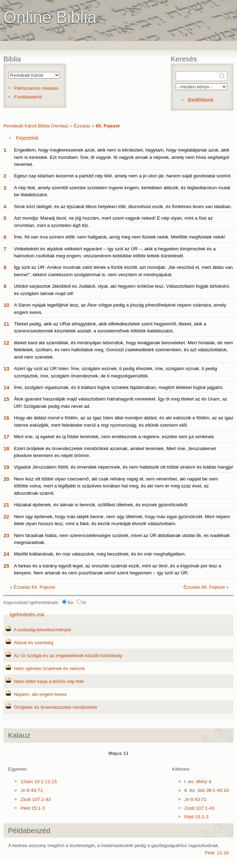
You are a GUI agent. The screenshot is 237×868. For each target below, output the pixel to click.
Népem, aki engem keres (40, 694)
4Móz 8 (204, 782)
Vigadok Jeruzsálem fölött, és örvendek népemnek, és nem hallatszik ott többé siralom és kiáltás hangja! (124, 467)
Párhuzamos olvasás (36, 88)
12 (6, 343)
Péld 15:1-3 (33, 808)
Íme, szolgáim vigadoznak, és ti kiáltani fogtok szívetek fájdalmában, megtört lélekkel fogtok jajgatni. (119, 387)
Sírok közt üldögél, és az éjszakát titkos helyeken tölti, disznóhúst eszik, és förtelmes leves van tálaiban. (123, 207)
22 (6, 517)
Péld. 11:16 (217, 853)
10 (6, 305)
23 (6, 535)
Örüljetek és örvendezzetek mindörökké (56, 707)
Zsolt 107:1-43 (36, 799)
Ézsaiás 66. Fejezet (204, 587)
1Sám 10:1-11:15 (39, 782)
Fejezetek (27, 138)
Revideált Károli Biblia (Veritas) (36, 126)
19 (6, 467)
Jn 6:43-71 (32, 790)
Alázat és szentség (33, 643)
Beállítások (201, 100)
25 (6, 566)
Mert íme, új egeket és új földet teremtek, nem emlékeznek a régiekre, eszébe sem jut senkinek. (114, 437)
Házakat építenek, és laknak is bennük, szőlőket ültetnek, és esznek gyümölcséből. (101, 505)
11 (6, 324)
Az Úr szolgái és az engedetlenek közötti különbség (68, 656)
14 (6, 387)
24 (6, 554)
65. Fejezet (108, 126)
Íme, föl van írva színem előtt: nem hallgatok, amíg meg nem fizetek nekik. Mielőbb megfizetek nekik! (120, 237)
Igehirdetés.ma (27, 614)
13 (6, 369)
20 (6, 479)
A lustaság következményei (42, 630)
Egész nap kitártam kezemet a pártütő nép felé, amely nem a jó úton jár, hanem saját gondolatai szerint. (123, 176)
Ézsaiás (82, 126)
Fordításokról (28, 97)
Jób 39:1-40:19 (213, 790)
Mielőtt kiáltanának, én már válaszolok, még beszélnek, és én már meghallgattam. (100, 554)
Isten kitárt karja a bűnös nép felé (49, 681)
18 (6, 448)
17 (6, 437)
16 (6, 418)
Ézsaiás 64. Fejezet (34, 587)
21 (6, 505)
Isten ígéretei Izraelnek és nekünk (49, 668)
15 (6, 399)
